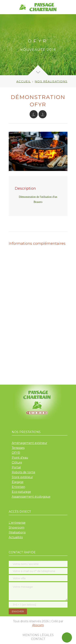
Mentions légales (38, 635)
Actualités (16, 537)
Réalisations (17, 532)
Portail (16, 467)
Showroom (17, 528)
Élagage (18, 482)
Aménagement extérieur (29, 443)
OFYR (16, 453)
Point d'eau (20, 458)
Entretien (18, 487)
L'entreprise (17, 523)
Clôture (17, 462)
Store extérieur (22, 477)
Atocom (38, 625)
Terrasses (18, 448)
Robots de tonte (24, 472)
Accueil (24, 81)
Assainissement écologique (31, 497)
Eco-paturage (21, 492)
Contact (38, 639)
